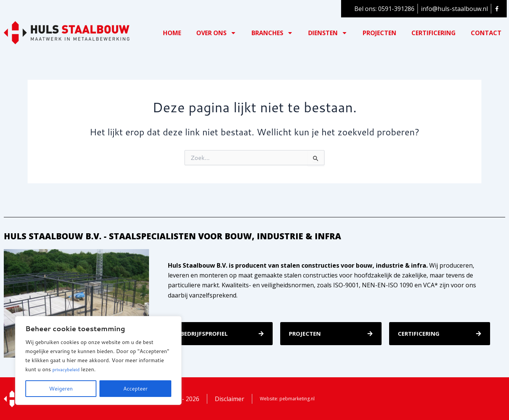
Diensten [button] (328, 33)
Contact (486, 33)
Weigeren (61, 389)
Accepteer (136, 389)
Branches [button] (272, 33)
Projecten (379, 33)
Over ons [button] (216, 33)
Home (172, 33)
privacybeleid (68, 370)
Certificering (434, 33)
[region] (98, 361)
